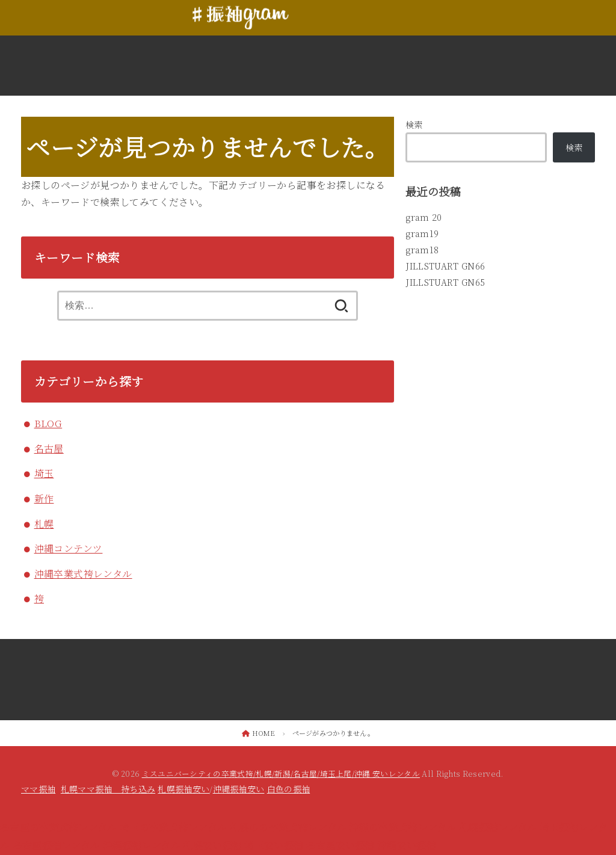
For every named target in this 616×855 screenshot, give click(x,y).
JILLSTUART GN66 (445, 265)
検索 (414, 125)
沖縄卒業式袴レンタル (83, 574)
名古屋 (49, 449)
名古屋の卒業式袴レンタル (59, 827)
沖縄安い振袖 (407, 845)
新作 (44, 498)
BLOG (48, 423)
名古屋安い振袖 (340, 845)
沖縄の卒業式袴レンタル (402, 827)
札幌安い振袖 (212, 845)
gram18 (422, 249)
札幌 (44, 524)
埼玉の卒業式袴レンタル (173, 827)
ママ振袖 (38, 789)
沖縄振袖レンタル (142, 845)
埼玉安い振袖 (274, 845)
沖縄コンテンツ (69, 548)
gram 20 (423, 217)
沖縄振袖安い (239, 789)
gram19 (422, 233)
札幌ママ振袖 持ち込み (108, 789)
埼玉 (44, 473)
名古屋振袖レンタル (57, 845)
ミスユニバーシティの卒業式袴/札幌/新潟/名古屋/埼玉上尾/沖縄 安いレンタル (281, 773)
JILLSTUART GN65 (445, 282)
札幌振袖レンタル (498, 827)
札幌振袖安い (183, 789)
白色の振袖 (289, 789)
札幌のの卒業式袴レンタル (288, 827)
